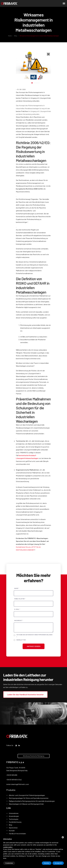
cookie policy (8, 847)
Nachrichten (13, 828)
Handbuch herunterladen (17, 833)
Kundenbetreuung (15, 822)
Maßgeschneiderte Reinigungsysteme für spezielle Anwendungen (32, 801)
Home (10, 36)
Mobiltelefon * (20, 599)
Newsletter (21, 640)
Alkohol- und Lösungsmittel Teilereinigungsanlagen (27, 795)
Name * (17, 588)
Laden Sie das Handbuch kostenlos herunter (25, 694)
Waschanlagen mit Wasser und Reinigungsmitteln (26, 804)
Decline (47, 863)
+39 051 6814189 (12, 775)
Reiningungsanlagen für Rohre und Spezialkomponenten (29, 798)
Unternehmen (14, 813)
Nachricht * (19, 620)
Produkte (11, 790)
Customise (9, 863)
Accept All (58, 863)
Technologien (14, 819)
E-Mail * (17, 609)
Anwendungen (14, 816)
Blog (16, 36)
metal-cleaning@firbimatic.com (18, 784)
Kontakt (12, 831)
